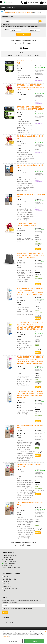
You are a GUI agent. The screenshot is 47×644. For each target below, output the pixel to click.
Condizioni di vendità (10, 579)
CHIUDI (45, 632)
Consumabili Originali (21, 26)
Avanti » (29, 43)
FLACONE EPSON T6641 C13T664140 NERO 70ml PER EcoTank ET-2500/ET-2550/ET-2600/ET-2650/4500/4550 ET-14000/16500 (30, 394)
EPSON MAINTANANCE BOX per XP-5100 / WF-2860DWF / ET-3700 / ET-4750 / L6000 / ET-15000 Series (31, 255)
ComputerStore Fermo (13, 623)
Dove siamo (7, 584)
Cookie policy (6, 636)
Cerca (8, 21)
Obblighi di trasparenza (11, 588)
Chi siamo (6, 577)
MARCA (7, 30)
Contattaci (6, 581)
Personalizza (13, 641)
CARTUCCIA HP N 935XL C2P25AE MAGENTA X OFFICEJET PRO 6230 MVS (31, 108)
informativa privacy (27, 608)
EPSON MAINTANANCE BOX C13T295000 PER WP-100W (27, 224)
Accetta (34, 641)
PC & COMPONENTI (8, 7)
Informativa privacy (9, 591)
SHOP (3, 26)
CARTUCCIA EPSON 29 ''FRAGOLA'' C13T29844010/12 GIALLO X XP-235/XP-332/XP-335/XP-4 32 (31, 87)
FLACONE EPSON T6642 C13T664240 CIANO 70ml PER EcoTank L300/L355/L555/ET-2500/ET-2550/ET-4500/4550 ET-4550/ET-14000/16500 (30, 292)
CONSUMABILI (10, 26)
